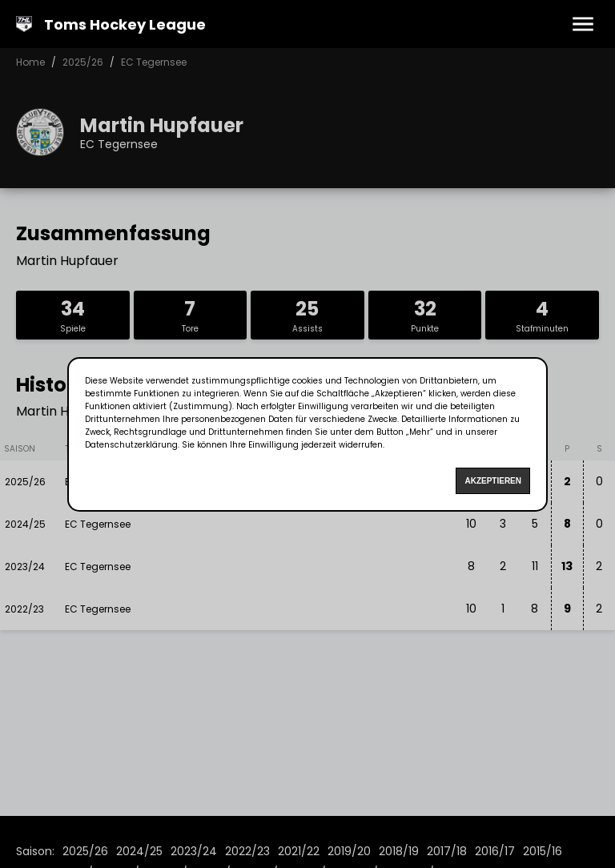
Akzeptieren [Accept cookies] (493, 481)
